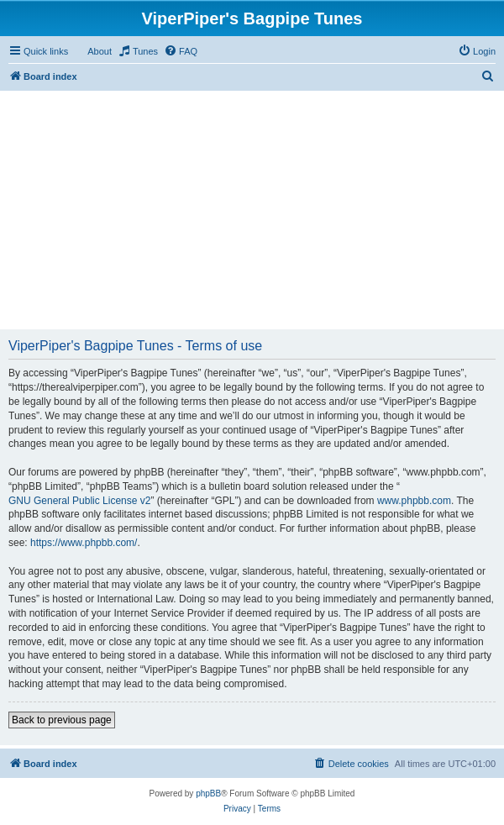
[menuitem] (138, 51)
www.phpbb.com (414, 501)
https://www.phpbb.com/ (84, 543)
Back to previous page (62, 720)
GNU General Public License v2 (79, 501)
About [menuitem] (100, 51)
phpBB (208, 793)
